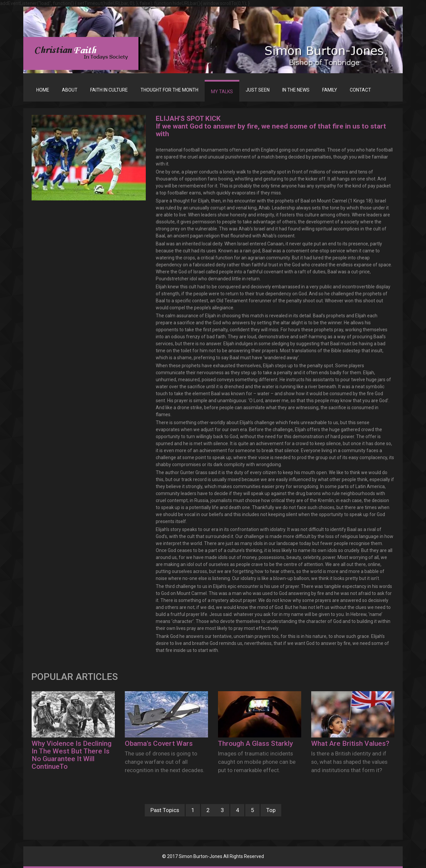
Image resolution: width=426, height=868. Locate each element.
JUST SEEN (258, 90)
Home (43, 90)
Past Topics (165, 810)
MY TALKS (222, 92)
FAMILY (330, 90)
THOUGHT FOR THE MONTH (169, 90)
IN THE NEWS (296, 90)
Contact (360, 90)
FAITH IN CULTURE (109, 90)
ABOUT (70, 90)
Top (271, 810)
